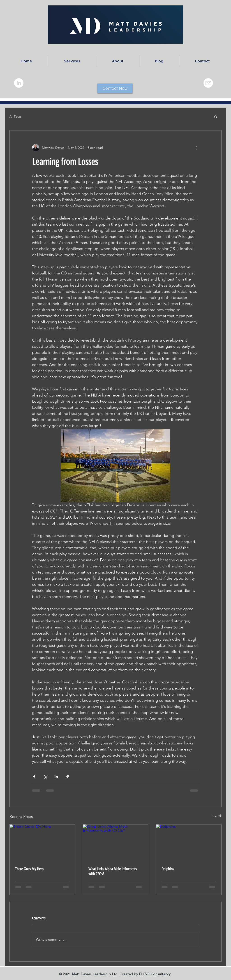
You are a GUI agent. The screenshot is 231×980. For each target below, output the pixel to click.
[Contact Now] (115, 88)
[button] (216, 117)
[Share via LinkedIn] (56, 777)
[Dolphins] (189, 843)
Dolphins (168, 869)
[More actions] (196, 148)
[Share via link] (67, 777)
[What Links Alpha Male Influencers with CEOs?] (116, 843)
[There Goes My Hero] (42, 843)
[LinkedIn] (19, 83)
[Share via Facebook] (34, 777)
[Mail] (208, 83)
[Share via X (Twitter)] (45, 777)
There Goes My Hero (29, 869)
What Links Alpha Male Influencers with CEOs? (113, 871)
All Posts (15, 116)
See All (217, 816)
